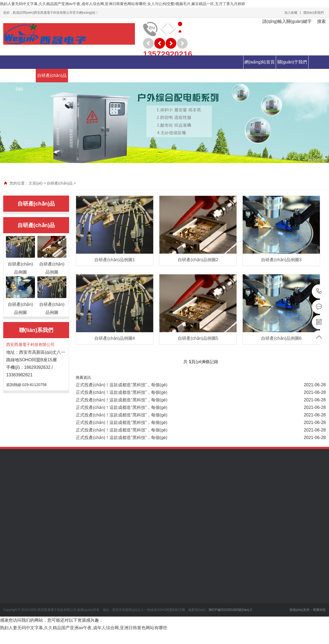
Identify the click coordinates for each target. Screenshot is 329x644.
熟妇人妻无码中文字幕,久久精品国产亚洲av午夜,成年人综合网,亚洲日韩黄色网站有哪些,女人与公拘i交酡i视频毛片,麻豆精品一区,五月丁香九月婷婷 (123, 4)
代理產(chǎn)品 (84, 75)
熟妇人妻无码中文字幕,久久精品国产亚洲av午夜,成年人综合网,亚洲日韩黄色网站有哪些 (84, 628)
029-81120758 (319, 291)
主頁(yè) (35, 183)
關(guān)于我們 (292, 62)
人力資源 (149, 75)
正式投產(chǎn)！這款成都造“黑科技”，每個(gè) (122, 430)
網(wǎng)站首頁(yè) (260, 69)
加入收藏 (291, 13)
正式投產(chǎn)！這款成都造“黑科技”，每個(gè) (122, 385)
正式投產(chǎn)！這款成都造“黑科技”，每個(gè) (122, 422)
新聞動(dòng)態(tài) (19, 82)
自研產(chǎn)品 (52, 75)
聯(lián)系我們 (314, 13)
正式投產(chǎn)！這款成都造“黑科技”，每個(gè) (122, 392)
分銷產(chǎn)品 (117, 75)
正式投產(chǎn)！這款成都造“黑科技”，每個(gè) (122, 407)
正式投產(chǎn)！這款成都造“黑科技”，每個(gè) (122, 415)
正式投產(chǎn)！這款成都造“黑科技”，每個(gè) (122, 400)
